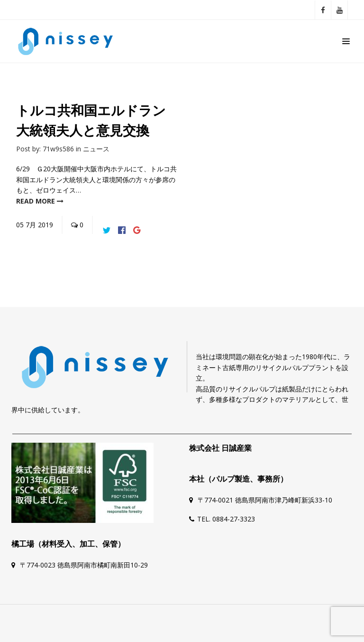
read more (40, 201)
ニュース (96, 149)
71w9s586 (58, 149)
